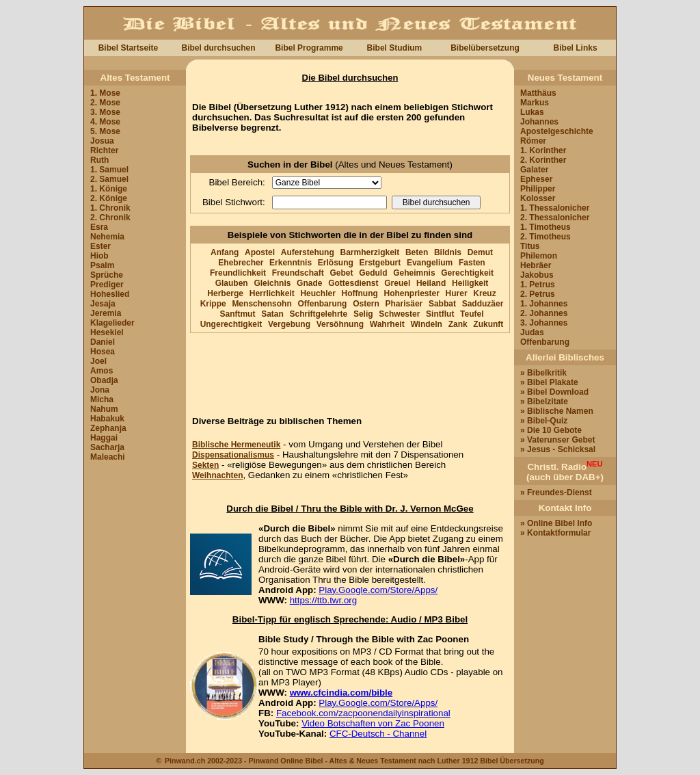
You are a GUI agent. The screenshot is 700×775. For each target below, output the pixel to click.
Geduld (373, 273)
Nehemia (107, 237)
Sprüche (107, 275)
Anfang (225, 252)
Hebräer (536, 265)
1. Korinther (543, 150)
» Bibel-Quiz (544, 421)
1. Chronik (110, 208)
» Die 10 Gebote (551, 430)
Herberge (225, 293)
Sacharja (107, 447)
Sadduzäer (483, 304)
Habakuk (107, 419)
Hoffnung (360, 293)
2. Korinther (543, 160)
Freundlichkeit (238, 273)
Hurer (457, 293)
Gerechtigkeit (467, 273)
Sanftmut (237, 314)
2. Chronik (110, 218)
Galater (534, 170)
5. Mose (105, 131)
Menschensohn (261, 304)
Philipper (538, 189)
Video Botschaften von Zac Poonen (373, 723)
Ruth (99, 160)
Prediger (107, 285)
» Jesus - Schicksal (558, 449)
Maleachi (108, 457)
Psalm (102, 265)
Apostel (260, 252)
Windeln (426, 324)
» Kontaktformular (555, 533)
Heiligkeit (470, 283)
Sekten (205, 465)
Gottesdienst (353, 283)
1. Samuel (109, 170)
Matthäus (538, 93)
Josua (102, 141)
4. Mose (105, 122)
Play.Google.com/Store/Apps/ (378, 590)
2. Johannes (544, 313)
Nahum (104, 409)
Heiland (431, 283)
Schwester (399, 314)
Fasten (472, 263)
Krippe (213, 304)
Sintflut (440, 314)
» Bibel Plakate (549, 382)
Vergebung (289, 324)
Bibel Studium (395, 48)
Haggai (104, 438)
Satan (272, 314)
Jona (100, 390)
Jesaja (103, 304)
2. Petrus (538, 294)
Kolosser (538, 198)
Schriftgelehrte (319, 314)
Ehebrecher (241, 263)
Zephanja (108, 428)
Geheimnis (414, 273)
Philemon (539, 256)
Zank (458, 324)
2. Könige (109, 198)
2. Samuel (109, 179)
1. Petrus (538, 285)
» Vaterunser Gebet (557, 440)
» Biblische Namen (557, 411)
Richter (104, 150)
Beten (417, 252)
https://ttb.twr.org (324, 600)
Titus (530, 246)
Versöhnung (340, 324)
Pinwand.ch (185, 761)
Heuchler (318, 293)
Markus (535, 103)
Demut (480, 252)
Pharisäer (404, 304)
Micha (102, 399)
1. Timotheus (546, 227)
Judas (532, 332)
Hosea (103, 352)
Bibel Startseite (128, 48)
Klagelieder (112, 323)
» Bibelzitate (544, 402)
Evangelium (430, 263)
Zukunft (488, 324)
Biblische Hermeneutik (236, 445)
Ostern (366, 304)
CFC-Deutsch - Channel (378, 734)
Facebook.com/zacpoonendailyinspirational (363, 713)
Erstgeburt (380, 263)
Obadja (104, 380)
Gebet (341, 273)
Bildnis (448, 252)
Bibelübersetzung (485, 48)
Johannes (539, 122)
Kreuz (484, 293)
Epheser (536, 179)
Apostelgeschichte (557, 131)
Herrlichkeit (272, 293)
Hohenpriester (412, 293)
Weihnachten (217, 475)
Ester (100, 246)
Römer (533, 141)
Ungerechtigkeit (231, 324)
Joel (98, 361)
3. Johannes (544, 323)
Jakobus (537, 275)
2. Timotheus (546, 237)
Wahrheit (387, 324)
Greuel (397, 283)
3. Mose (105, 112)
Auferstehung (308, 252)
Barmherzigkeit (369, 252)
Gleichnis (272, 283)
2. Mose (105, 103)
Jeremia (106, 313)
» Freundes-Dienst (556, 492)
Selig (363, 314)
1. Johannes (544, 304)
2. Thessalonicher (555, 218)
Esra (99, 227)
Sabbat (442, 304)
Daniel (103, 342)
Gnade (309, 283)
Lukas (532, 112)
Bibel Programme (309, 48)
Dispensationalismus (233, 455)
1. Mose (105, 93)
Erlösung (336, 263)
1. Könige (109, 189)
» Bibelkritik (543, 373)
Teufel (472, 314)
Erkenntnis (291, 263)
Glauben (232, 283)
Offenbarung (322, 304)
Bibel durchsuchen (218, 48)
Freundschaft (298, 273)
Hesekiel (107, 332)
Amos (102, 371)
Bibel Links (576, 48)
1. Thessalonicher (555, 208)
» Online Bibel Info (556, 523)
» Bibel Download (554, 392)
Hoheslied (110, 294)
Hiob (99, 256)
